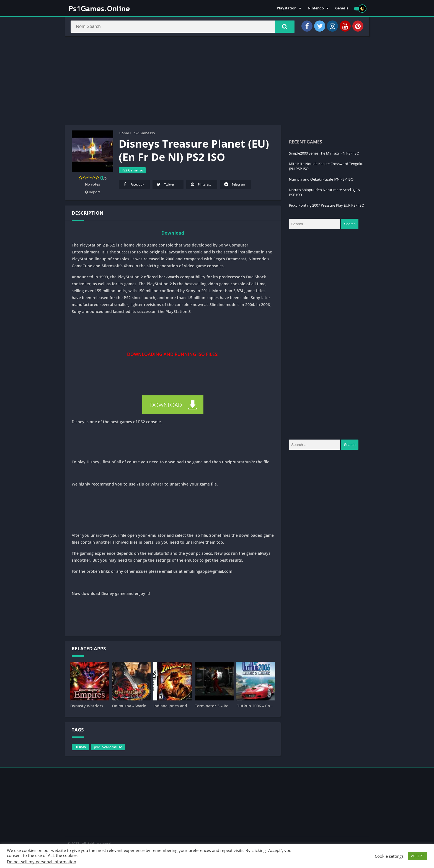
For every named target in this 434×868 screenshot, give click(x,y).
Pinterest (200, 185)
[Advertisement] (217, 81)
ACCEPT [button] (417, 856)
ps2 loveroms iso (108, 748)
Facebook (133, 185)
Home (124, 134)
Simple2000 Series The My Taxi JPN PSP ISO (324, 154)
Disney (80, 748)
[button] (284, 27)
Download (173, 234)
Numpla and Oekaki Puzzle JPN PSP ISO (321, 180)
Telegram (234, 185)
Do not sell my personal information (42, 862)
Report (93, 193)
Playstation (287, 8)
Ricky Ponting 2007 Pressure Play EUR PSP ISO (327, 206)
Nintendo (316, 8)
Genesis (342, 8)
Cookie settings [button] (389, 856)
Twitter (165, 185)
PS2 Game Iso (144, 134)
